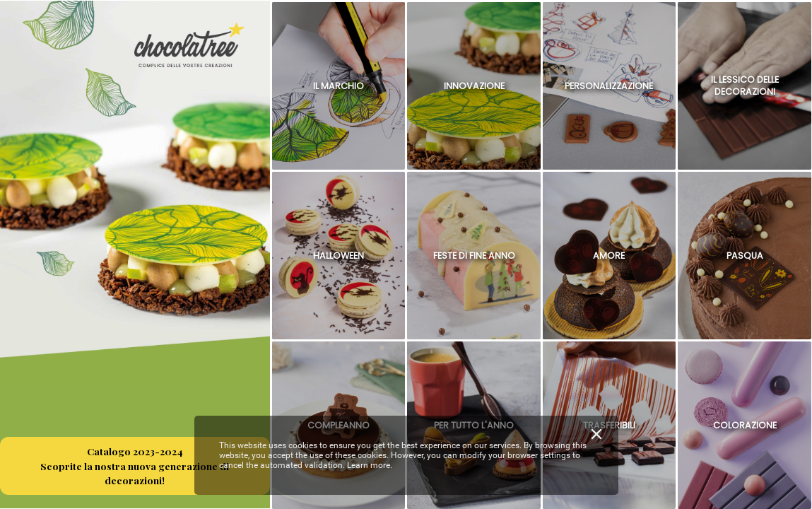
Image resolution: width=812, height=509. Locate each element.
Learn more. (370, 465)
